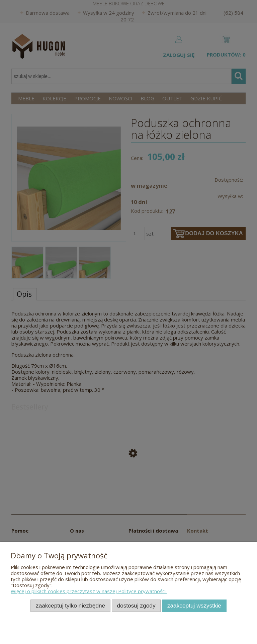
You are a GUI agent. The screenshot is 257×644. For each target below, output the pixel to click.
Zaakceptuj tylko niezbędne (70, 606)
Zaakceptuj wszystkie (194, 606)
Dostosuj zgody (136, 606)
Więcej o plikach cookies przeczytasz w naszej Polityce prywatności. (89, 591)
